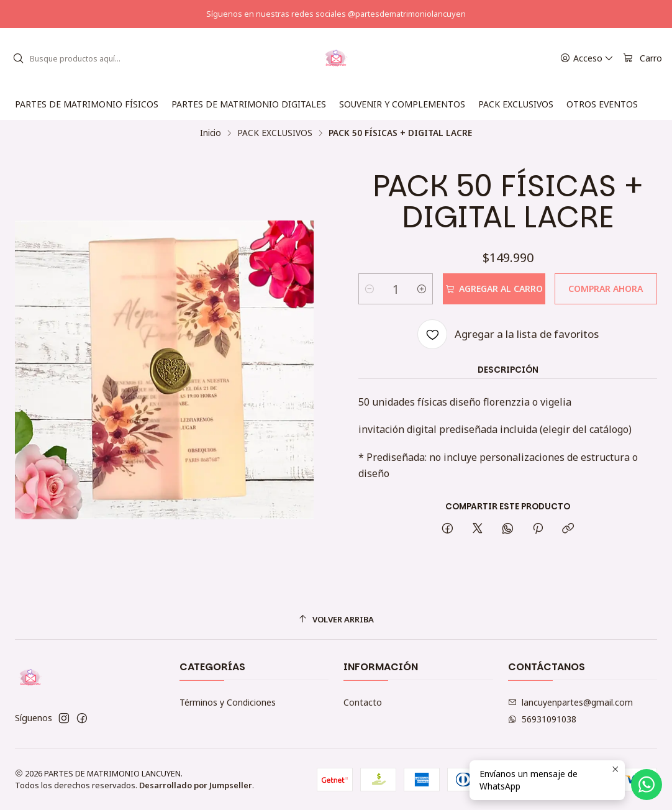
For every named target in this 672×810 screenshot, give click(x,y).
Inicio (211, 133)
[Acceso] (587, 59)
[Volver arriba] (336, 620)
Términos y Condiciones (228, 702)
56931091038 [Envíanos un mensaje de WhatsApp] (542, 719)
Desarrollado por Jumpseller (196, 785)
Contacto (363, 702)
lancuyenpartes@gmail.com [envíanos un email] (570, 702)
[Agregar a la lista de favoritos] (508, 334)
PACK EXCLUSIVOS (275, 133)
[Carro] (642, 59)
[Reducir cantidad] (370, 289)
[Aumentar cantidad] (422, 289)
